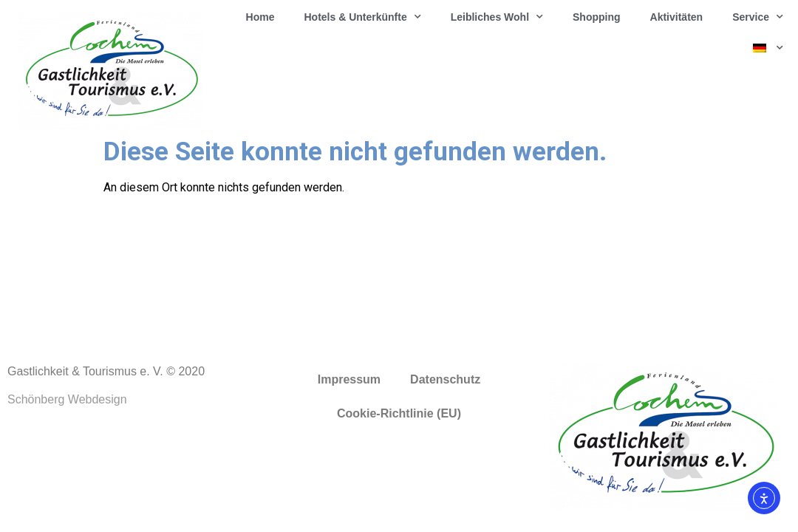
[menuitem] (768, 48)
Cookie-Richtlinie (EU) (399, 413)
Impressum (349, 379)
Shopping (597, 17)
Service (758, 17)
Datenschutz (445, 379)
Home (260, 17)
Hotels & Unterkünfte (362, 17)
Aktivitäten (677, 17)
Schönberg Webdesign (67, 399)
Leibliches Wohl (497, 17)
